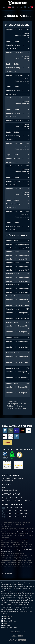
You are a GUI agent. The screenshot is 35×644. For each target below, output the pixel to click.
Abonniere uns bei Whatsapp (17, 514)
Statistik (7, 619)
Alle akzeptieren (17, 632)
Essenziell (8, 617)
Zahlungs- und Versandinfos (13, 478)
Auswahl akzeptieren (18, 640)
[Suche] (21, 7)
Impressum (29, 608)
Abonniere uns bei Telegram (16, 517)
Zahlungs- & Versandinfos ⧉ (24, 532)
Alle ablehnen (18, 636)
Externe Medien (10, 621)
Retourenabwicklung (10, 490)
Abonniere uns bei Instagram (17, 511)
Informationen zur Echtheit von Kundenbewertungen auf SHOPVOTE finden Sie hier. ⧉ (16, 550)
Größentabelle (8, 481)
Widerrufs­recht (7, 574)
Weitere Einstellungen (9, 628)
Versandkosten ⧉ (23, 539)
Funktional (8, 625)
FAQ (4, 488)
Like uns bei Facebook (14, 508)
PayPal (7, 623)
